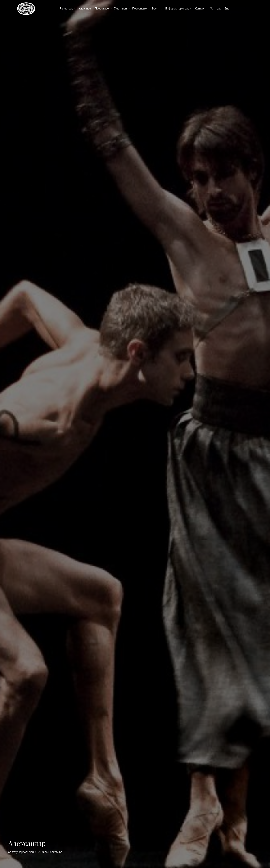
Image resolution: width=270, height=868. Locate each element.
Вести (156, 9)
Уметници (121, 9)
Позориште (140, 9)
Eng (227, 9)
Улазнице (85, 9)
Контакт (200, 9)
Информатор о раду (178, 9)
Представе (102, 9)
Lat (219, 9)
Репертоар (67, 9)
